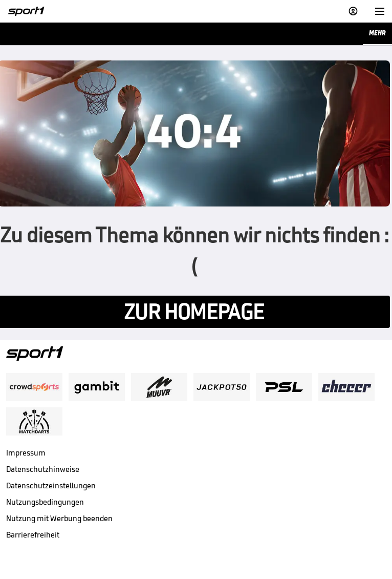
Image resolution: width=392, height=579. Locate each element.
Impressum (26, 453)
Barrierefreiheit (33, 535)
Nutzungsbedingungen (45, 502)
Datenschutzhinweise (43, 469)
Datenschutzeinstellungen (51, 485)
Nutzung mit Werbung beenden (59, 518)
